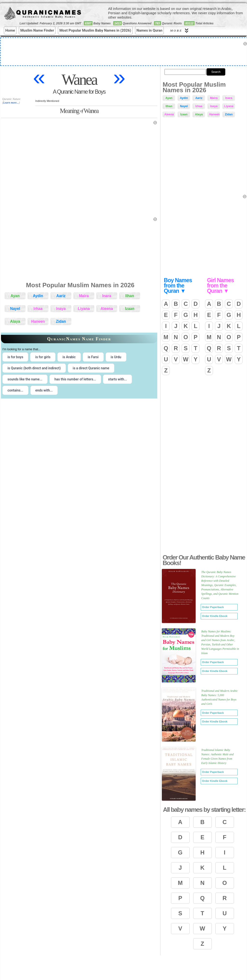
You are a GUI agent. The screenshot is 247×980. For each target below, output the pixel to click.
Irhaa (38, 309)
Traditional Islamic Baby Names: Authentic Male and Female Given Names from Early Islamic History (217, 756)
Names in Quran (150, 30)
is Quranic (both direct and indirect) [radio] (34, 368)
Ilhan (130, 296)
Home (10, 30)
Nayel (15, 309)
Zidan (61, 321)
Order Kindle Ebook (215, 616)
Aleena (107, 309)
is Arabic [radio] (69, 357)
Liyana (84, 309)
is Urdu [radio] (116, 357)
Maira (84, 296)
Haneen (38, 321)
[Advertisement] (204, 513)
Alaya (15, 321)
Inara (107, 296)
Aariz (61, 296)
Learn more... (11, 103)
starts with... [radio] (117, 379)
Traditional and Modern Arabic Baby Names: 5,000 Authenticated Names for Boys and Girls (219, 697)
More (180, 31)
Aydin (38, 296)
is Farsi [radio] (93, 357)
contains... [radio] (15, 390)
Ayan (15, 296)
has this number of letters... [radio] (75, 379)
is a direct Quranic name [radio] (91, 368)
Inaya (61, 309)
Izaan (130, 309)
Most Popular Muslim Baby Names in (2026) (95, 30)
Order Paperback (213, 607)
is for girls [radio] (43, 357)
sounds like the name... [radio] (25, 379)
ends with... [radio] (44, 390)
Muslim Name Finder (37, 30)
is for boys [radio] (15, 357)
